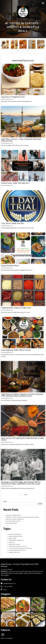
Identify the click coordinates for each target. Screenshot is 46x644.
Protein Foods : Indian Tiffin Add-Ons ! (15, 519)
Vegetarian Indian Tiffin (14, 552)
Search (5, 501)
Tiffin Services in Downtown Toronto (18, 546)
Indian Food (12, 542)
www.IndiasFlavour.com (8, 99)
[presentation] (2, 46)
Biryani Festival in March (11, 523)
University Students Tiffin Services (17, 550)
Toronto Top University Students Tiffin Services (20, 548)
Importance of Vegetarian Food (13, 515)
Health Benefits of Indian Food (16, 540)
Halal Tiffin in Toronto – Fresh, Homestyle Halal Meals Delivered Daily (22, 517)
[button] (17, 51)
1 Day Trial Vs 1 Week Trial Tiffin (13, 521)
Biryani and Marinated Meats (16, 536)
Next (26, 495)
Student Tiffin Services (14, 544)
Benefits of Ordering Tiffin (15, 534)
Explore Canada (13, 538)
